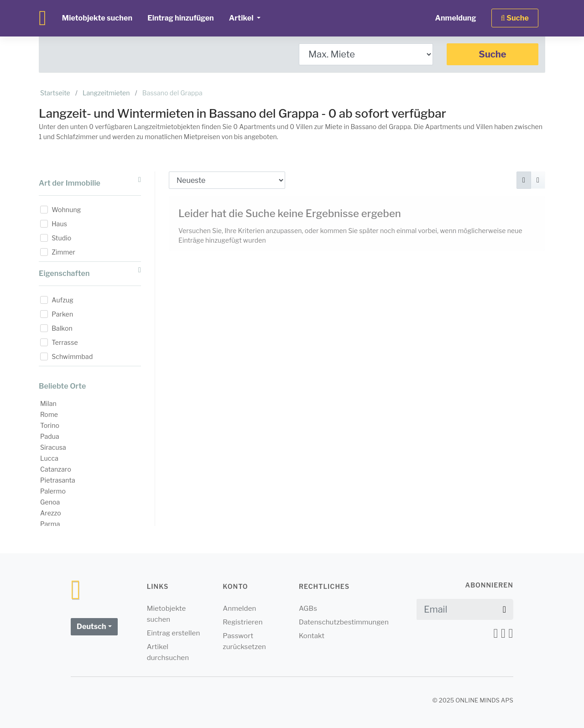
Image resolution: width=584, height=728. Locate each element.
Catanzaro (56, 469)
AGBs (308, 608)
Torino (50, 425)
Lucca (49, 458)
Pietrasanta (58, 480)
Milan (48, 403)
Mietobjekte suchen (97, 18)
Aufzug (63, 300)
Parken (62, 314)
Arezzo (51, 513)
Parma (50, 524)
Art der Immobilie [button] (90, 182)
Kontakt (312, 636)
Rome (49, 414)
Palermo (53, 491)
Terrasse (65, 342)
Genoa (50, 502)
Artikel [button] (242, 18)
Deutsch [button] (91, 627)
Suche (492, 54)
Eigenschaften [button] (90, 272)
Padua (50, 436)
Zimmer (63, 252)
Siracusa (53, 447)
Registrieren (242, 622)
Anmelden (239, 608)
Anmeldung (455, 18)
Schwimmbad (72, 356)
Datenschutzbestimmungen (344, 622)
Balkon (62, 328)
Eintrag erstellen (174, 633)
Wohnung (66, 210)
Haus (59, 224)
